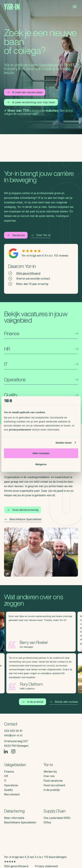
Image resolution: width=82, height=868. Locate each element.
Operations (11, 785)
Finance (9, 772)
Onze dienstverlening (23, 510)
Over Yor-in (41, 235)
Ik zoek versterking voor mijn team (31, 102)
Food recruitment (54, 785)
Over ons (49, 776)
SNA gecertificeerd (28, 273)
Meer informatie (14, 818)
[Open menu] (75, 7)
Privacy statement (46, 866)
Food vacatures (53, 781)
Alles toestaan (41, 453)
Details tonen (64, 442)
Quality (8, 790)
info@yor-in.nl (13, 735)
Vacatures (16, 235)
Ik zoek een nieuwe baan (25, 92)
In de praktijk (33, 702)
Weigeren (41, 464)
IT (5, 781)
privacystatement (20, 430)
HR (6, 776)
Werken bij (50, 772)
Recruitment (12, 794)
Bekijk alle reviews (64, 702)
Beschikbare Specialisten (23, 519)
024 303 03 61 (13, 731)
